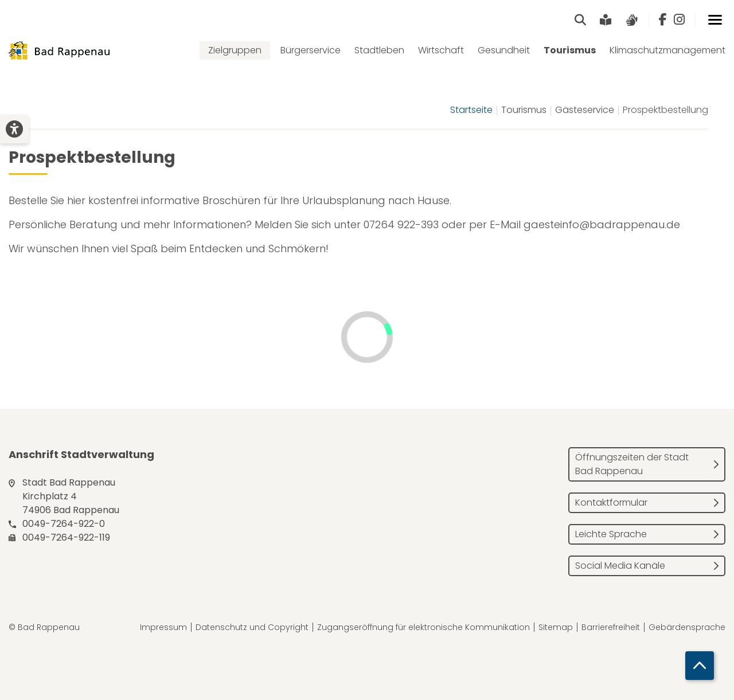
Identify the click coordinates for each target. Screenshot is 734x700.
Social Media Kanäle (620, 566)
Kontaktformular (611, 502)
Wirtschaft (441, 50)
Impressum (163, 627)
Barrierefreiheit (611, 627)
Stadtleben (379, 50)
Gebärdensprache (687, 627)
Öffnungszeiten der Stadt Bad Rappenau (632, 464)
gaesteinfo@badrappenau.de (602, 224)
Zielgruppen (235, 50)
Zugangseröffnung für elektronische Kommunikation (423, 627)
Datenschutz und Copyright (252, 627)
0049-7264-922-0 (64, 524)
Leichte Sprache (611, 534)
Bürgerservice (311, 50)
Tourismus (570, 50)
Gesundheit (504, 50)
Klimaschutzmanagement (667, 50)
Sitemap (556, 627)
